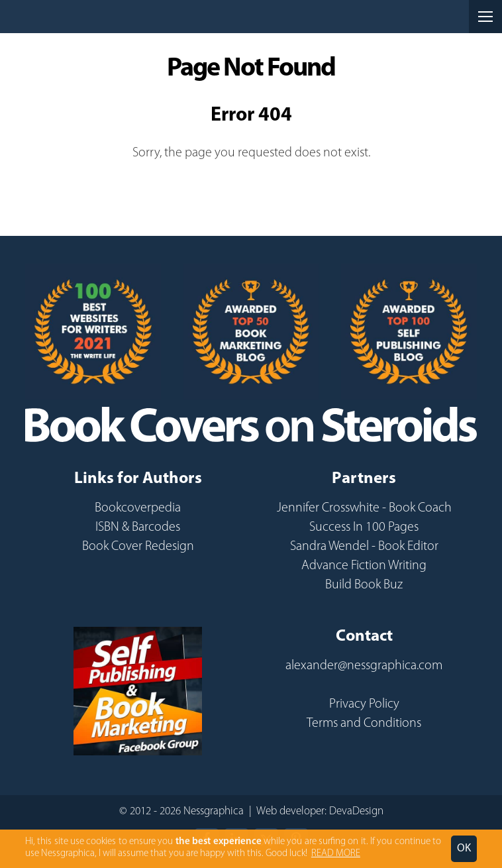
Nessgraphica (73, 17)
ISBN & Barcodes (138, 527)
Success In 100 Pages (364, 527)
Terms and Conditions (364, 724)
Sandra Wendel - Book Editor (364, 547)
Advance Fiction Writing (364, 566)
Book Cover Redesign (138, 547)
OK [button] (464, 848)
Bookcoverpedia (138, 508)
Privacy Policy (364, 704)
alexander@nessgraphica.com (364, 666)
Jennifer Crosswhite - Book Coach (364, 508)
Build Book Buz (364, 585)
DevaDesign (356, 811)
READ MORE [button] (336, 854)
